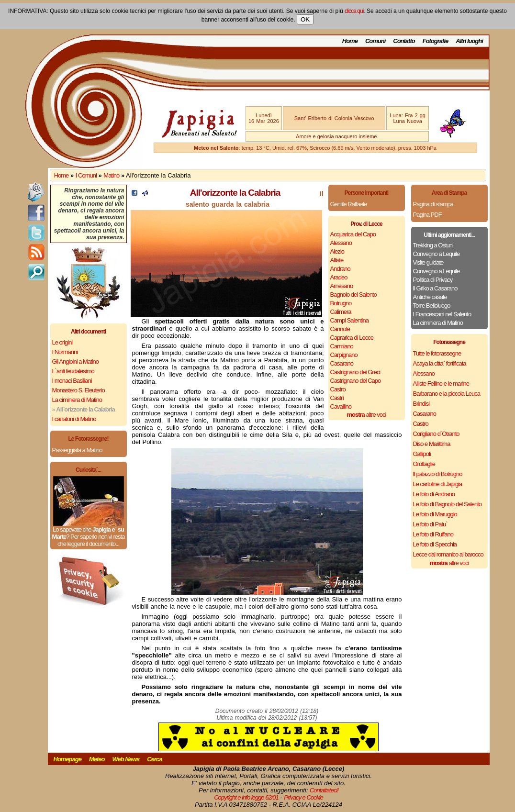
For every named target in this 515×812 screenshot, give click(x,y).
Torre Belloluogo (432, 306)
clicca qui (354, 11)
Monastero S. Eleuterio (78, 390)
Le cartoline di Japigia (438, 484)
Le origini (62, 342)
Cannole (340, 329)
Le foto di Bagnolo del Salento (447, 504)
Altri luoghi (469, 41)
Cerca (154, 759)
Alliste (337, 260)
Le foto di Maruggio (435, 514)
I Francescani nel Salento (442, 314)
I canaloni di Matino (74, 419)
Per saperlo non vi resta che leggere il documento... (91, 540)
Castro (338, 389)
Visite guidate (428, 262)
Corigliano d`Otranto (436, 434)
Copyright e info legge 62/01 (246, 797)
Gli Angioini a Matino (76, 362)
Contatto (404, 41)
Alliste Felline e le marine (441, 384)
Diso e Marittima (432, 444)
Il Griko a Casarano (435, 288)
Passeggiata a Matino (77, 450)
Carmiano (342, 346)
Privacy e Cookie (303, 797)
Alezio (337, 251)
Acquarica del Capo (353, 234)
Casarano (342, 363)
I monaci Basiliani (72, 381)
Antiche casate (430, 297)
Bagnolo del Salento (353, 295)
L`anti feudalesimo (73, 371)
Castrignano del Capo (356, 381)
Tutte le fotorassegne (437, 353)
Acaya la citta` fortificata (440, 363)
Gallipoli (422, 454)
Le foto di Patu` (430, 524)
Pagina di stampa (433, 204)
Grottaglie (424, 464)
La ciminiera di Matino (77, 400)
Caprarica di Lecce (352, 338)
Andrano (340, 269)
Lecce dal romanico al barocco (448, 554)
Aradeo (339, 277)
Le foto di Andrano (434, 494)
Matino (111, 175)
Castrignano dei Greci (355, 372)
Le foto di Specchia (435, 544)
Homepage (67, 759)
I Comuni (86, 175)
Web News (126, 759)
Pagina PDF (427, 215)
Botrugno (341, 303)
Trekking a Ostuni (433, 245)
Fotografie (436, 41)
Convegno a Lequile (437, 254)
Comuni (375, 41)
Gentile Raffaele (349, 204)
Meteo (97, 759)
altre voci (367, 415)
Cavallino (341, 406)
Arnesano (342, 286)
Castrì (337, 398)
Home (350, 41)
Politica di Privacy (433, 280)
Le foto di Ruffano (433, 534)
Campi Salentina (349, 320)
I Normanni (65, 352)
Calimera (341, 312)
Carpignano (344, 355)
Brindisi (421, 404)
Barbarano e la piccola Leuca (447, 394)
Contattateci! (324, 790)
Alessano (341, 243)
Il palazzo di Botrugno (438, 474)
